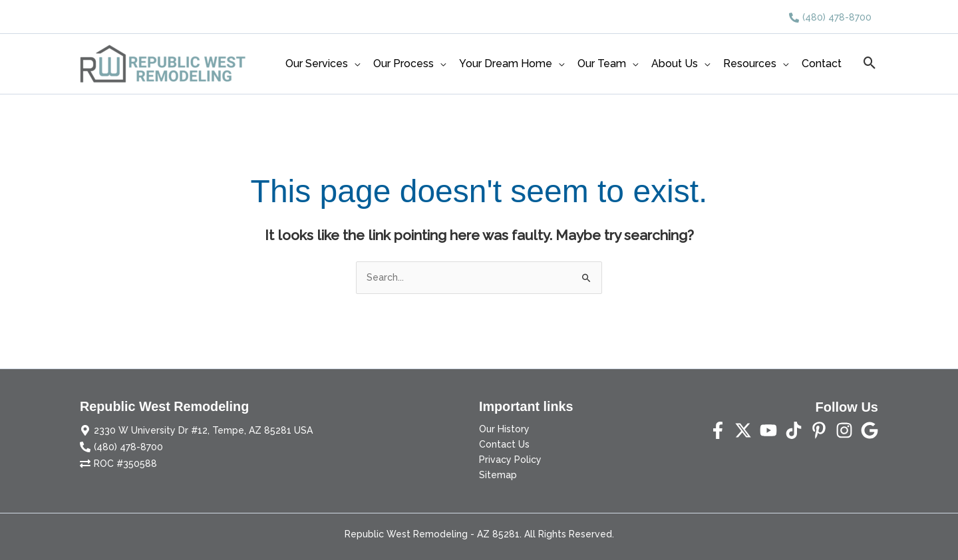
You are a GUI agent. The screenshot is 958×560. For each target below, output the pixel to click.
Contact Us (504, 444)
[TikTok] (794, 430)
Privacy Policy (510, 460)
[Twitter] (743, 430)
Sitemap (498, 475)
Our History (504, 429)
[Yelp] (870, 430)
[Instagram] (844, 430)
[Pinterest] (819, 430)
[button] (870, 64)
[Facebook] (718, 430)
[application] (354, 64)
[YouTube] (768, 430)
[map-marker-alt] (196, 430)
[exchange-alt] (118, 464)
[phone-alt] (830, 17)
